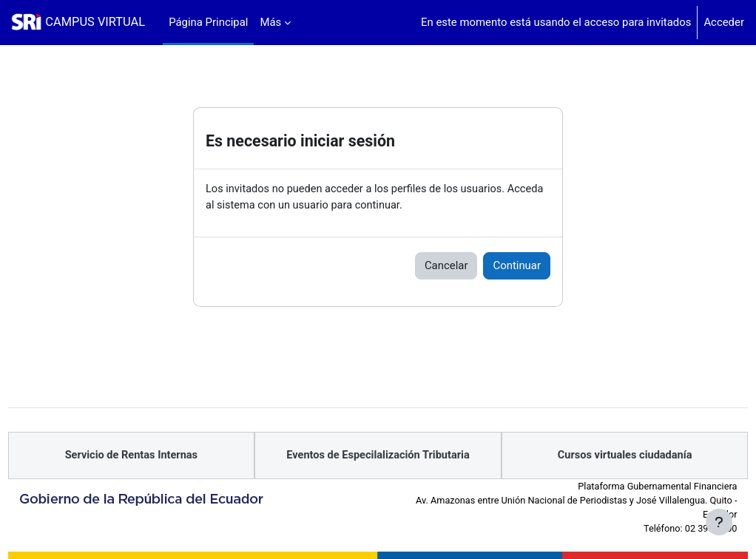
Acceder (724, 22)
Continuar (517, 266)
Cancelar (446, 266)
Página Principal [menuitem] (208, 22)
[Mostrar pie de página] (719, 522)
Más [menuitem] (270, 22)
